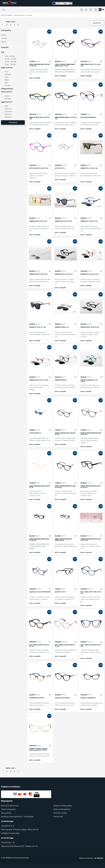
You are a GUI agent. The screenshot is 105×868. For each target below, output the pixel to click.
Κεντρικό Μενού (7, 15)
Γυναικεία (4, 38)
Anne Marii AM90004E (88, 117)
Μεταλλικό (8, 99)
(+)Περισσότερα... (7, 89)
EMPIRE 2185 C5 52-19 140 (38, 274)
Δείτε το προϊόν (35, 78)
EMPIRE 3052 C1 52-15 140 (64, 274)
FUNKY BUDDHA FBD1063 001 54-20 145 (39, 540)
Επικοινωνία (58, 817)
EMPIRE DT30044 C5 (62, 327)
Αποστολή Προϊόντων (10, 806)
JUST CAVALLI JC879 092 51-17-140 (91, 646)
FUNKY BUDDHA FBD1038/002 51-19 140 (91, 434)
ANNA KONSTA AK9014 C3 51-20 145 (66, 118)
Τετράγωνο (8, 117)
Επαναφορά (13, 122)
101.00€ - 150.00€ (10, 59)
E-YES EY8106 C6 (35, 433)
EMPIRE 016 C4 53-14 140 (89, 168)
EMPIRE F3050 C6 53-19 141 (90, 327)
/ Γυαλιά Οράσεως (19, 15)
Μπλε (6, 83)
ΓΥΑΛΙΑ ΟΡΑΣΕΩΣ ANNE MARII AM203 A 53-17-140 (65, 65)
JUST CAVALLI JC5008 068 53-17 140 (65, 646)
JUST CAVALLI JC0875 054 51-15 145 (39, 646)
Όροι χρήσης (6, 813)
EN (103, 10)
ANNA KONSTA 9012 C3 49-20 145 (91, 65)
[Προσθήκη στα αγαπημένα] (50, 61)
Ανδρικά (4, 35)
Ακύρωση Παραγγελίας (63, 806)
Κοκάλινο (8, 96)
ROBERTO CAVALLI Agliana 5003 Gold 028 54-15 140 (38, 749)
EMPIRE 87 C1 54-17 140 (38, 327)
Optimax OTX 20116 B (62, 698)
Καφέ (6, 77)
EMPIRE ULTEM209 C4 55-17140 (89, 381)
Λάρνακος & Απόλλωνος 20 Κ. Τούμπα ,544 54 (19, 846)
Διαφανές (8, 74)
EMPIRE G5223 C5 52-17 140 (39, 380)
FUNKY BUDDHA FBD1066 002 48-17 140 (91, 540)
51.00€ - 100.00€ (10, 64)
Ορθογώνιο (8, 109)
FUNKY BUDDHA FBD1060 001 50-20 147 (91, 487)
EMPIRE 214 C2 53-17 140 (89, 221)
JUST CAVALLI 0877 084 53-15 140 (91, 593)
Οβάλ (6, 106)
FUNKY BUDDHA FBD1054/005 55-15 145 (65, 487)
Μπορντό (8, 85)
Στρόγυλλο (8, 114)
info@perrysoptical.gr (10, 833)
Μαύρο (7, 80)
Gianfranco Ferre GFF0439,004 (40, 592)
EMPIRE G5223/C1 (61, 380)
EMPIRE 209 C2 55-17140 (63, 221)
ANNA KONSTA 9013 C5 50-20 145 (39, 118)
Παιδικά (3, 42)
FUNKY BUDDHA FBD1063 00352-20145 (63, 540)
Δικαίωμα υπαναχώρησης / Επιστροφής (17, 817)
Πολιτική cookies (60, 813)
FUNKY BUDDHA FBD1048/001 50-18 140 (40, 65)
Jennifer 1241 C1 (60, 592)
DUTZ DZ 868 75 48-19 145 (39, 168)
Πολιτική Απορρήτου (62, 809)
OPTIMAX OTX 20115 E (37, 698)
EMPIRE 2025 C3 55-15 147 (38, 221)
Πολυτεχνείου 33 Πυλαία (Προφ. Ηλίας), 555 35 (20, 830)
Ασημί (6, 72)
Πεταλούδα (8, 111)
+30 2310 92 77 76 (8, 843)
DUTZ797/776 (60, 168)
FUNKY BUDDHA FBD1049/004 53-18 (40, 487)
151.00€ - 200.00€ (10, 62)
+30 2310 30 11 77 (8, 826)
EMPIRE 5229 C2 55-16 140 (90, 274)
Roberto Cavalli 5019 (88, 698)
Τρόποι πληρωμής (8, 809)
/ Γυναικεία (29, 15)
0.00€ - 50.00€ (10, 56)
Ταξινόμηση (97, 23)
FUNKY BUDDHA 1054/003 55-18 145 (65, 434)
